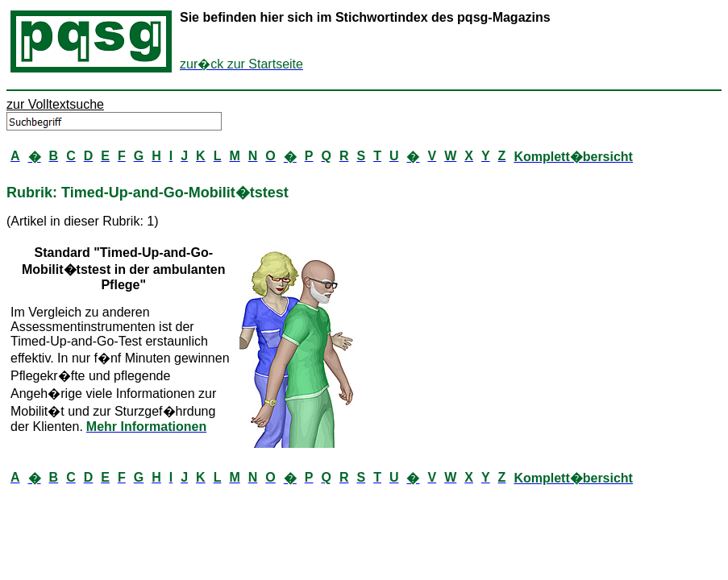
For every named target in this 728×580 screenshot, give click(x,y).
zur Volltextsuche (55, 104)
